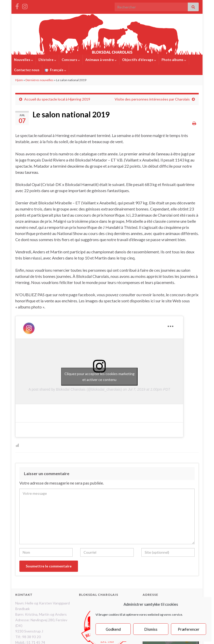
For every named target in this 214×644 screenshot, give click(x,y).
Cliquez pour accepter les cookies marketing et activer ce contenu (99, 377)
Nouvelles (24, 60)
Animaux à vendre (101, 60)
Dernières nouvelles (39, 80)
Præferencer (189, 629)
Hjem (19, 80)
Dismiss (151, 629)
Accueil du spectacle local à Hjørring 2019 (57, 99)
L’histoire (47, 60)
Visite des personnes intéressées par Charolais (152, 99)
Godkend (113, 629)
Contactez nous (27, 70)
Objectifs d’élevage (139, 60)
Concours (71, 60)
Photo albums (174, 60)
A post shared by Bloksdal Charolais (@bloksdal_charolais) (75, 389)
